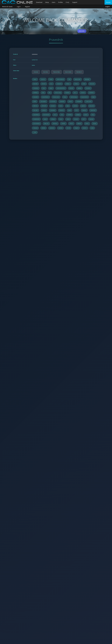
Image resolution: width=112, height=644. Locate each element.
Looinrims (44, 110)
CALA (51, 84)
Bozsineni (44, 84)
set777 (84, 119)
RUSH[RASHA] (36, 119)
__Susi (35, 132)
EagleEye (79, 88)
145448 (51, 79)
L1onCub (75, 106)
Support (75, 2)
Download (39, 2)
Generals (36, 72)
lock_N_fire (92, 106)
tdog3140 (79, 124)
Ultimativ (44, 128)
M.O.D (77, 110)
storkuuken (55, 124)
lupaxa (70, 110)
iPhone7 (70, 101)
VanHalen (60, 128)
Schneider (76, 119)
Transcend (35, 128)
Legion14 (83, 106)
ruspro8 (45, 119)
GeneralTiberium (45, 97)
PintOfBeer (70, 115)
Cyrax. (44, 88)
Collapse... (68, 84)
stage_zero (46, 124)
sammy (61, 119)
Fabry (43, 93)
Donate (108, 2)
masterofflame (36, 115)
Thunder (95, 124)
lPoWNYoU (62, 110)
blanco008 (35, 84)
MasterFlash (93, 110)
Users (54, 2)
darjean (51, 88)
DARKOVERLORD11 (61, 88)
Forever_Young (58, 93)
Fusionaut (83, 93)
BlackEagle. (87, 79)
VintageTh (76, 128)
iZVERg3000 (79, 101)
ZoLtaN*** (85, 128)
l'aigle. (68, 106)
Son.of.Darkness (37, 124)
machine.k (84, 110)
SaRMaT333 (35, 60)
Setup (47, 2)
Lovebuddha (53, 110)
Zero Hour (46, 72)
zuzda (92, 128)
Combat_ (76, 84)
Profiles (61, 2)
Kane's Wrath (68, 72)
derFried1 (71, 88)
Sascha (68, 119)
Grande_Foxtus (56, 97)
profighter (78, 115)
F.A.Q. (68, 2)
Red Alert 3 (79, 72)
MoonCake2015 (46, 115)
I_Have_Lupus (88, 101)
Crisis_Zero (92, 84)
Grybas (65, 97)
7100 (69, 79)
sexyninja (91, 119)
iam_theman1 (53, 101)
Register (27, 7)
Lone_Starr (36, 110)
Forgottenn (67, 93)
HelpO (93, 97)
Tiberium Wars (57, 72)
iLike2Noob (62, 101)
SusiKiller (63, 124)
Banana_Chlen (78, 79)
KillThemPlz (44, 106)
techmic (87, 124)
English (108, 7)
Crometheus (36, 88)
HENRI (35, 101)
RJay (93, 115)
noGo (62, 115)
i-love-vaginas (43, 101)
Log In (19, 7)
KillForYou (35, 106)
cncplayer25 (59, 84)
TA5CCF (71, 124)
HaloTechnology (74, 97)
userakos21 (52, 128)
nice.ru (55, 115)
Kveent (61, 106)
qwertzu (86, 115)
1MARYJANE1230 (60, 79)
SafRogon (53, 119)
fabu (50, 93)
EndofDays (35, 93)
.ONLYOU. (43, 79)
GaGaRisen (91, 93)
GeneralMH (36, 97)
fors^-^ (75, 93)
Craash (84, 84)
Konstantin (53, 106)
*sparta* (35, 79)
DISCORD (82, 31)
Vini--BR (68, 128)
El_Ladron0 (88, 88)
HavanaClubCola (84, 97)
